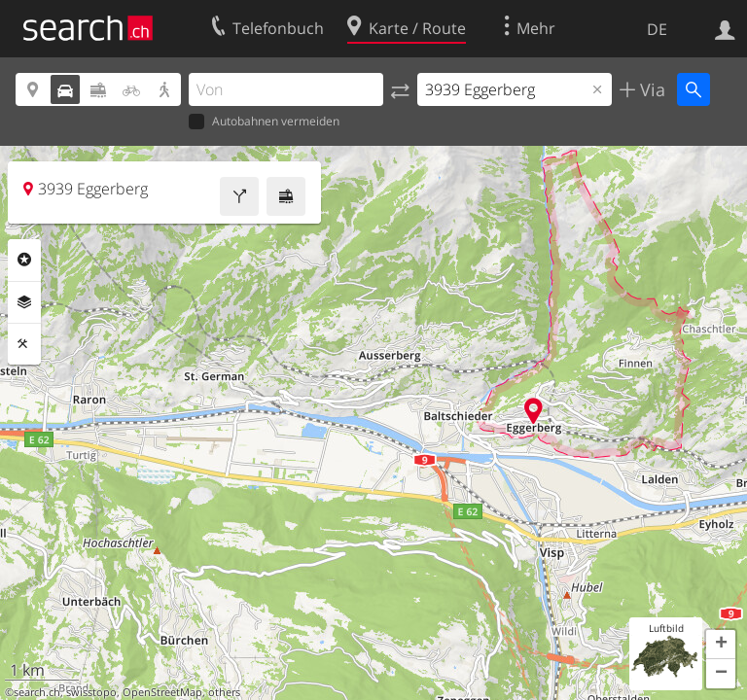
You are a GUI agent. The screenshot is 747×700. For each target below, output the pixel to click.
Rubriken (24, 260)
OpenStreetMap (162, 692)
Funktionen (24, 344)
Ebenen (24, 302)
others (224, 692)
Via (650, 89)
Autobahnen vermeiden (264, 122)
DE (657, 29)
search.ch (37, 692)
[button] (721, 645)
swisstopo (91, 692)
